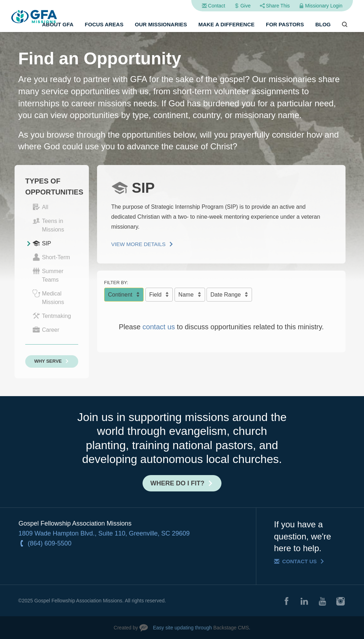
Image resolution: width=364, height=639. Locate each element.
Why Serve (48, 361)
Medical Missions (48, 297)
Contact (216, 6)
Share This (278, 6)
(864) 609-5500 (50, 543)
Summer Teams (48, 275)
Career (46, 330)
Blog (323, 24)
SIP (42, 243)
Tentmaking (52, 316)
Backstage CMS (231, 628)
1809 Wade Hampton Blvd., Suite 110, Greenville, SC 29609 (104, 533)
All (40, 207)
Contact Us (299, 561)
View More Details (138, 244)
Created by (126, 628)
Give (245, 6)
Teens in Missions (48, 225)
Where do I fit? (177, 483)
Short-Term (51, 257)
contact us (159, 327)
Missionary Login (324, 6)
